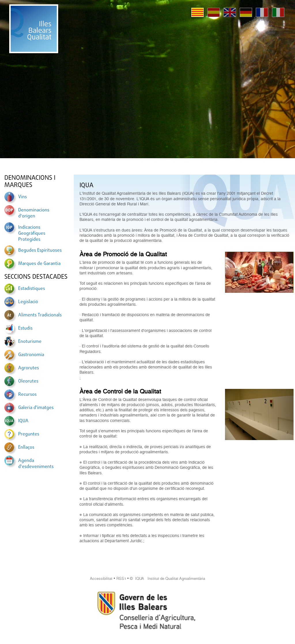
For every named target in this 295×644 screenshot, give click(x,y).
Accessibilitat (101, 579)
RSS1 (121, 579)
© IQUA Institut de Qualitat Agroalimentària (168, 579)
